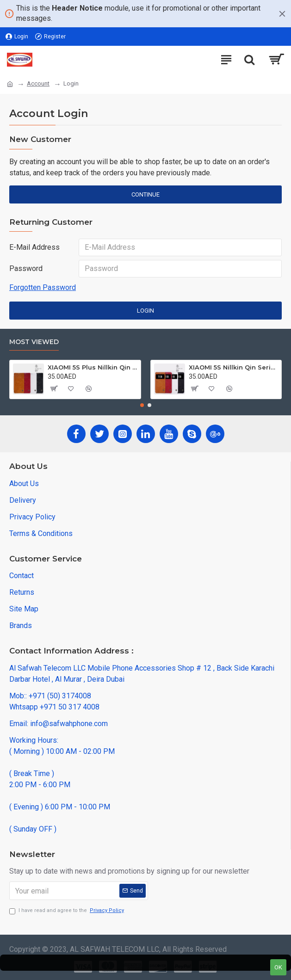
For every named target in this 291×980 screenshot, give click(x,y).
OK (278, 967)
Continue (145, 194)
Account (38, 83)
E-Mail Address (34, 247)
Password (26, 268)
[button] (142, 405)
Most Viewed (34, 342)
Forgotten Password (43, 287)
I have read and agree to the (67, 911)
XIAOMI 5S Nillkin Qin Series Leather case (233, 367)
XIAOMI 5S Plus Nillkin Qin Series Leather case (92, 367)
